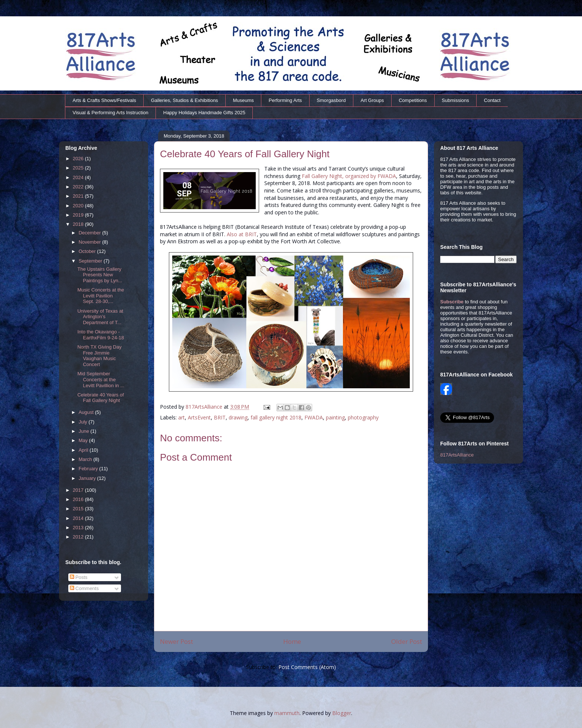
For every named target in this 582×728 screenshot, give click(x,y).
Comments (84, 588)
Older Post (407, 641)
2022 (79, 187)
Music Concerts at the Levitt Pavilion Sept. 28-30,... (101, 296)
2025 (79, 168)
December (91, 233)
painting (335, 417)
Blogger (342, 713)
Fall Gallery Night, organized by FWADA (349, 176)
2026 (79, 159)
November (91, 242)
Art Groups (372, 100)
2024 (79, 177)
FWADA (314, 417)
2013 (79, 528)
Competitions (413, 100)
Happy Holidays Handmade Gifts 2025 (204, 113)
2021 (79, 196)
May (84, 440)
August (87, 412)
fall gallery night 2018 (276, 417)
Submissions (455, 100)
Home (292, 641)
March (86, 459)
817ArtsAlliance (205, 407)
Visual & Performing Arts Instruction (111, 113)
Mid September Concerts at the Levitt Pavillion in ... (101, 379)
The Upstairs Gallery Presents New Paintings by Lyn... (100, 275)
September (91, 261)
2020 (79, 206)
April (84, 450)
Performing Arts (285, 100)
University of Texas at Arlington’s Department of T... (100, 317)
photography (363, 417)
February (89, 469)
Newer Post (176, 641)
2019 (79, 215)
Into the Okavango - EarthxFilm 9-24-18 (101, 335)
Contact (492, 100)
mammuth (287, 713)
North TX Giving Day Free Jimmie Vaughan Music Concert (99, 356)
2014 (79, 518)
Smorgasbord (331, 100)
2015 (79, 509)
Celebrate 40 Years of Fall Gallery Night (100, 398)
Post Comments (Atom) (307, 667)
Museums (243, 100)
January (88, 478)
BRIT (220, 417)
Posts (79, 577)
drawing (238, 417)
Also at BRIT (242, 234)
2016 (79, 499)
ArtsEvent (199, 417)
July (84, 422)
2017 (79, 490)
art (182, 417)
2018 (79, 224)
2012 (79, 537)
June (85, 431)
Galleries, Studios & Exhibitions (185, 100)
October (88, 251)
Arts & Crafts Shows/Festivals (104, 100)
